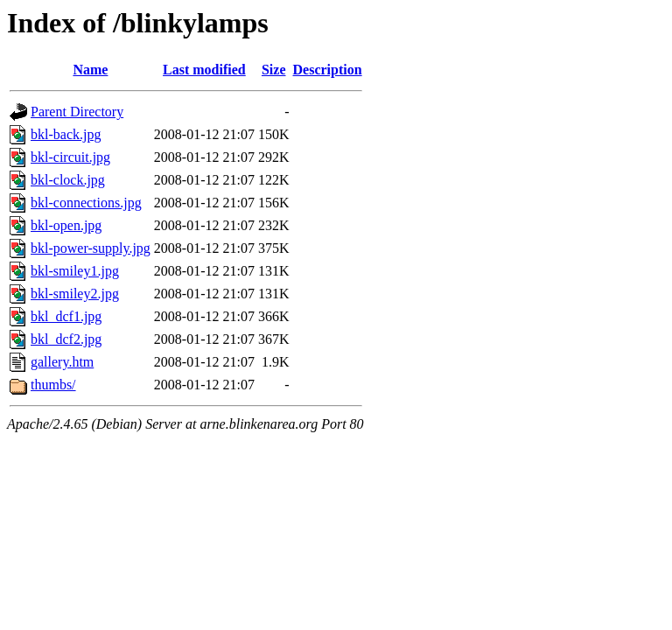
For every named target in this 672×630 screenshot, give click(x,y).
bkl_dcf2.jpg (66, 339)
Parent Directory (77, 112)
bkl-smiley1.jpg (75, 271)
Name (90, 70)
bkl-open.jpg (66, 225)
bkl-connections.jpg (86, 203)
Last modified (204, 70)
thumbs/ (53, 385)
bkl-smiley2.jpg (75, 294)
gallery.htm (62, 362)
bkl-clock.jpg (68, 180)
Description (328, 70)
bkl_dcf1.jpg (66, 316)
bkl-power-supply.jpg (91, 248)
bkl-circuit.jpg (70, 157)
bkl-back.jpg (66, 134)
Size (274, 70)
